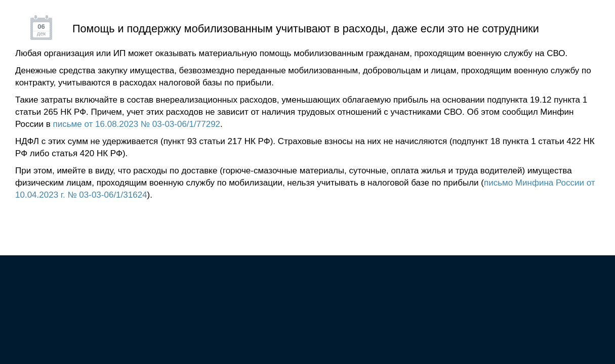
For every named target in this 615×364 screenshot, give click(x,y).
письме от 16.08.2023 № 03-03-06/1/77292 (137, 124)
